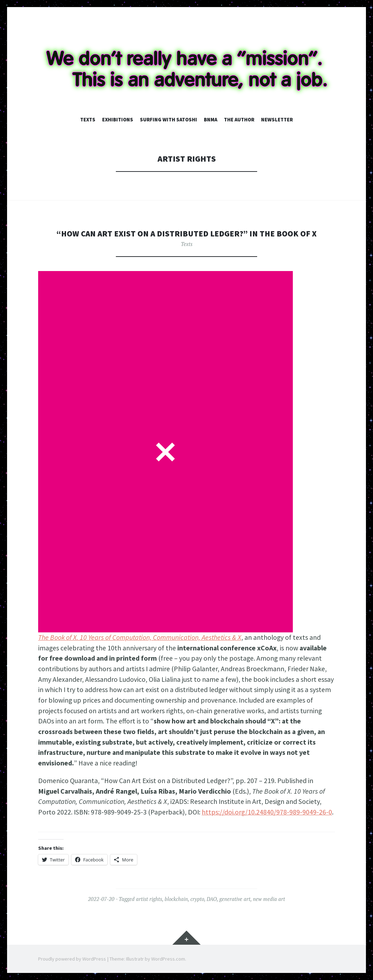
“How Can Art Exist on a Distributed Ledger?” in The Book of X (186, 233)
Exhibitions (118, 120)
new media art (269, 899)
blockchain (176, 899)
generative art (235, 899)
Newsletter (277, 120)
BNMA (211, 120)
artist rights (149, 899)
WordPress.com (168, 959)
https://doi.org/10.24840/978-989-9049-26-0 (267, 812)
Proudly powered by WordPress (72, 959)
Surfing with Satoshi (168, 120)
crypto (197, 899)
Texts (88, 120)
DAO (212, 899)
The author (239, 120)
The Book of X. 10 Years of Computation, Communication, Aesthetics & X (140, 637)
